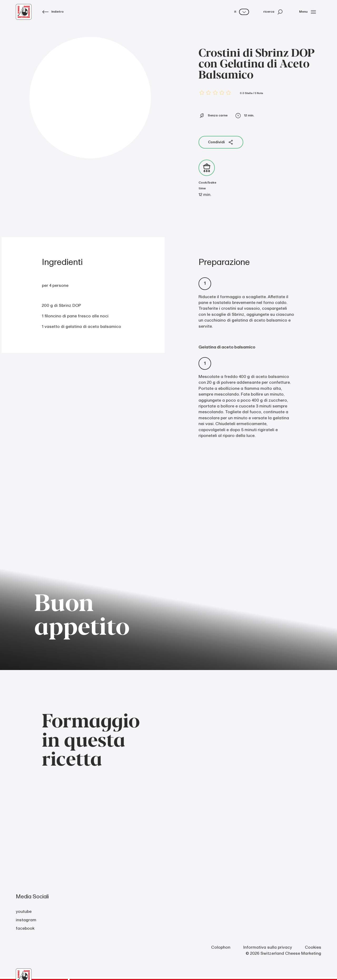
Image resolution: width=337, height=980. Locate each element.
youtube (24, 912)
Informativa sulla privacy (268, 947)
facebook (25, 928)
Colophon (221, 947)
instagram (26, 920)
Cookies (313, 947)
